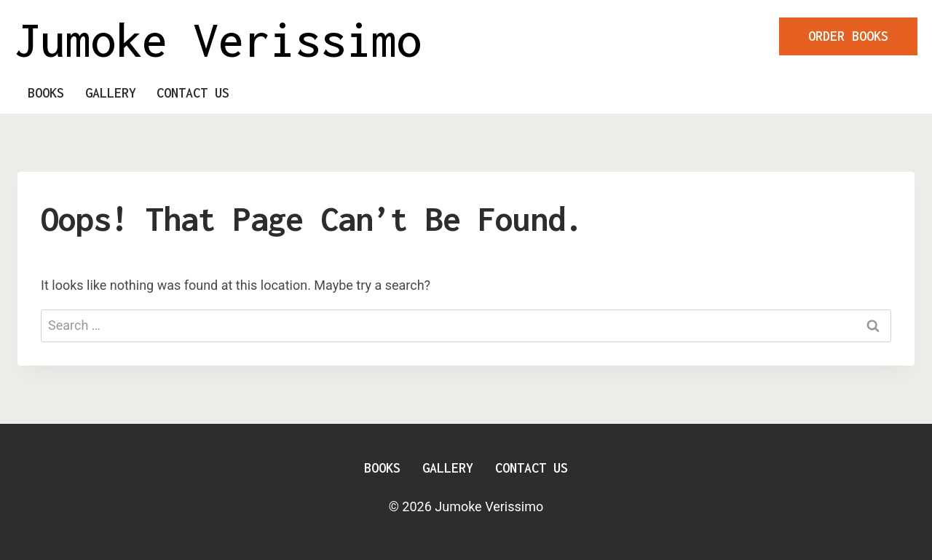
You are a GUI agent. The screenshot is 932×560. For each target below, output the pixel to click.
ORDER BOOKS (848, 36)
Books (46, 93)
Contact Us (193, 93)
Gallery (111, 93)
